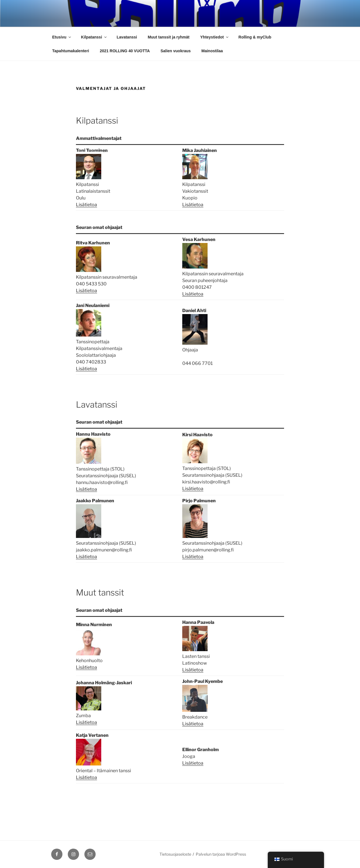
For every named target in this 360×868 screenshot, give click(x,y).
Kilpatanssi (94, 37)
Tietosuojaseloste (175, 854)
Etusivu (62, 37)
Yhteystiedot (215, 37)
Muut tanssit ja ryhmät (169, 37)
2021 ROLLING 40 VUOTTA (125, 51)
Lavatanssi (127, 37)
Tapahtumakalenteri (71, 51)
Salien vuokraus (176, 51)
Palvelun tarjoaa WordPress (221, 854)
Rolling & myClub (255, 37)
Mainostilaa (212, 51)
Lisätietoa (86, 205)
